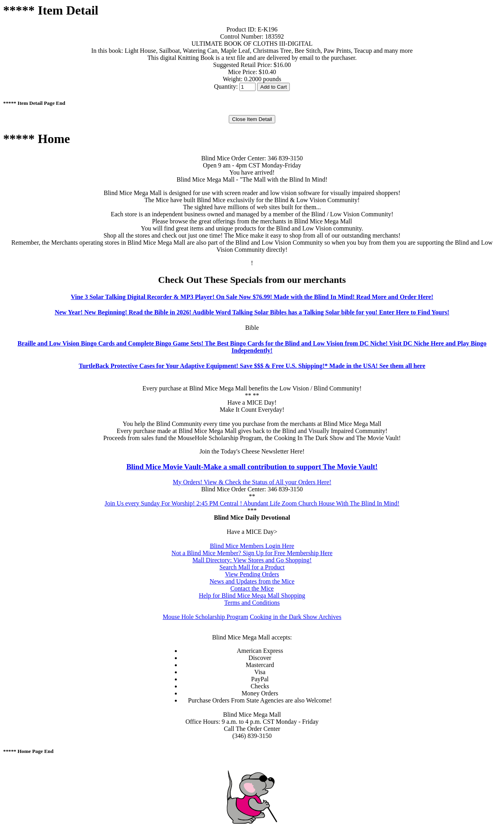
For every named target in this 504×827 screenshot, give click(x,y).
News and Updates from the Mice (252, 581)
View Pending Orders (252, 574)
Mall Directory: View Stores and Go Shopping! (252, 560)
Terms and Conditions (252, 603)
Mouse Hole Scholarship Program (205, 617)
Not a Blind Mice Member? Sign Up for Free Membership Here (252, 553)
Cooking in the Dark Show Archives (295, 617)
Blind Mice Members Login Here (252, 546)
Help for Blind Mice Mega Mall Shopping (252, 596)
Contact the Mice (252, 588)
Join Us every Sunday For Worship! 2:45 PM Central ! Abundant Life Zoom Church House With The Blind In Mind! (252, 503)
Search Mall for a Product (252, 567)
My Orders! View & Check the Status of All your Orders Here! (252, 482)
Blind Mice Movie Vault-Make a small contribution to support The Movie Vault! (252, 467)
